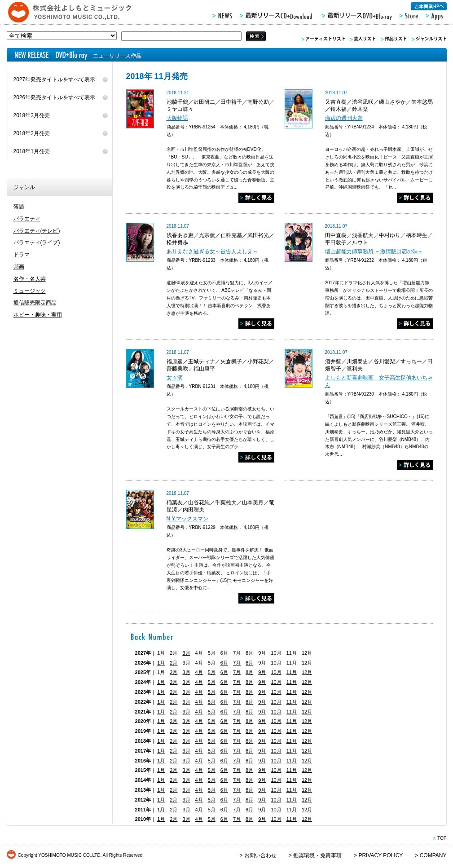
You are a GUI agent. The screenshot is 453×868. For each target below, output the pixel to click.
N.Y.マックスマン (188, 519)
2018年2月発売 (32, 133)
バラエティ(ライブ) (37, 242)
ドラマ (22, 255)
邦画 (19, 267)
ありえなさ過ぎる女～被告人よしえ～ (212, 251)
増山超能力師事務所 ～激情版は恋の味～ (374, 251)
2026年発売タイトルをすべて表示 (55, 97)
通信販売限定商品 (35, 303)
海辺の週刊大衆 (344, 118)
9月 (262, 672)
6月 (224, 663)
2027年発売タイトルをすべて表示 (55, 79)
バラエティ (27, 219)
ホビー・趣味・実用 (38, 315)
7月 (237, 663)
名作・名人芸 (30, 279)
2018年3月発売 (32, 115)
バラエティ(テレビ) (37, 231)
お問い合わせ (260, 855)
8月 (249, 663)
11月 (292, 672)
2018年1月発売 (32, 151)
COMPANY (433, 855)
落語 (19, 207)
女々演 (175, 378)
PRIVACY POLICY (380, 855)
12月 (307, 672)
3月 (186, 653)
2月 (174, 663)
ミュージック (30, 291)
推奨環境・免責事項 (317, 855)
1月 (161, 663)
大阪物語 (177, 118)
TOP (442, 838)
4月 (199, 672)
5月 (212, 672)
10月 (276, 672)
